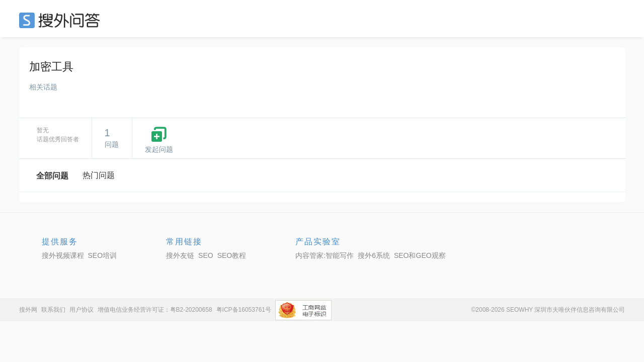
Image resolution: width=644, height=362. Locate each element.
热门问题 (99, 175)
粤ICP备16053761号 (244, 310)
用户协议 (82, 310)
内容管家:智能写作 (325, 255)
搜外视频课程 (63, 255)
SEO (62, 20)
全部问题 (52, 176)
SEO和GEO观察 (420, 255)
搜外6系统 (374, 255)
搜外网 (28, 310)
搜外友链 (180, 255)
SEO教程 (232, 255)
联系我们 (53, 310)
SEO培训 (103, 255)
